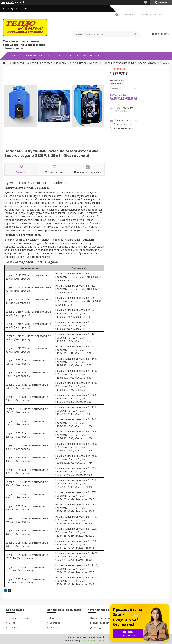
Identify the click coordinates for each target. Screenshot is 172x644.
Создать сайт (8, 2)
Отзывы (13, 627)
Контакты (65, 56)
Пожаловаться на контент (94, 641)
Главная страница (19, 618)
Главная (15, 56)
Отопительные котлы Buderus (58, 63)
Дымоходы (96, 627)
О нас (50, 56)
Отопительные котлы (25, 63)
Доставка (55, 623)
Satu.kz (102, 637)
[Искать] (135, 34)
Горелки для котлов (101, 623)
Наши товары (34, 56)
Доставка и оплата (87, 56)
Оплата (54, 627)
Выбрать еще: (123, 96)
